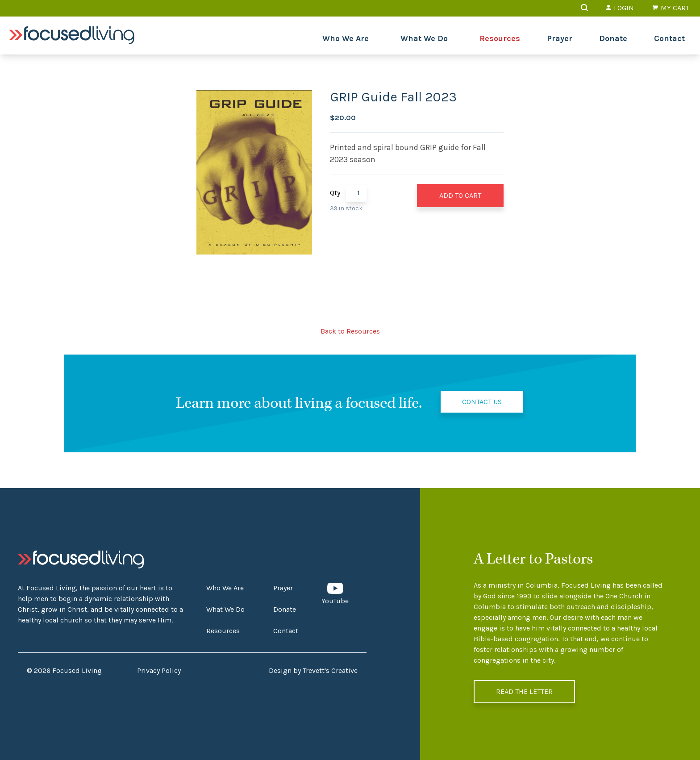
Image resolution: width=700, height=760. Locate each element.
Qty (335, 193)
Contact (669, 38)
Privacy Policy (159, 670)
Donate (613, 38)
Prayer (560, 38)
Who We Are (346, 38)
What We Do (424, 38)
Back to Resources (350, 331)
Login (620, 8)
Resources (500, 38)
